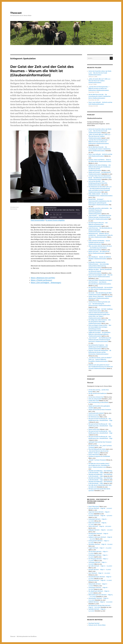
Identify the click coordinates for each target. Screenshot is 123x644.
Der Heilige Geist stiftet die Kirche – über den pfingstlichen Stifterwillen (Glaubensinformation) (100, 322)
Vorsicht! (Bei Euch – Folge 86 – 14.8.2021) (100, 516)
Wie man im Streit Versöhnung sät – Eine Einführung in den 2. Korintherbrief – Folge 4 (100, 420)
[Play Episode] (47, 213)
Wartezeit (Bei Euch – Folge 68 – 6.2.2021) (100, 580)
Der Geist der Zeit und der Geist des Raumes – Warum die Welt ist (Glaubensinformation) (42, 71)
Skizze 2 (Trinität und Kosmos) (41, 280)
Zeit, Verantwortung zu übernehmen (98, 402)
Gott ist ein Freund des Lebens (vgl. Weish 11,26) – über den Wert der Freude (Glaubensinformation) (100, 73)
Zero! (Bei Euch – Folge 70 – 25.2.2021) (99, 573)
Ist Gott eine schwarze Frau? (96, 397)
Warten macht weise (94, 429)
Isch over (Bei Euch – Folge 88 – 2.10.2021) (100, 508)
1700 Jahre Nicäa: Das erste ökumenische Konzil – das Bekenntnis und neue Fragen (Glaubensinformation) (100, 178)
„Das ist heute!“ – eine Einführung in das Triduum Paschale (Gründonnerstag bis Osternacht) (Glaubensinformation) (100, 217)
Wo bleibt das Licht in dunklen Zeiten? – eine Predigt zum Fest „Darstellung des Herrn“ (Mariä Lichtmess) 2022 (99, 465)
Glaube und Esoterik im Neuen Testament (100, 410)
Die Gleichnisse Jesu (94, 417)
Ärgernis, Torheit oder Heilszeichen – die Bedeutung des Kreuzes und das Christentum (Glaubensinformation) (100, 352)
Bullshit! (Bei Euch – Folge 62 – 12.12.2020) (100, 602)
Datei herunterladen (38, 220)
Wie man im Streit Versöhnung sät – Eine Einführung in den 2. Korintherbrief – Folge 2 (100, 433)
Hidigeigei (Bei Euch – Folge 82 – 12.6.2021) (101, 530)
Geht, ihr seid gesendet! (95, 399)
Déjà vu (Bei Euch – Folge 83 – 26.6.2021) (100, 526)
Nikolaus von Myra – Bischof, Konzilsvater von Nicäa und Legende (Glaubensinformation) (100, 271)
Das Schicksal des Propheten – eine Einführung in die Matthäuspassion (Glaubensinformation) (98, 347)
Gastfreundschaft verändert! (96, 413)
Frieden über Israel (94, 401)
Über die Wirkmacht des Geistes (97, 449)
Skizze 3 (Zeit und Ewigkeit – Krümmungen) (46, 283)
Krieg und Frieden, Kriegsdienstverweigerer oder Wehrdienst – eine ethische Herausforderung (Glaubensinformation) (100, 282)
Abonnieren (53, 217)
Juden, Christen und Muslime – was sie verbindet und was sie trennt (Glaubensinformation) (99, 243)
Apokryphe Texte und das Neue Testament (100, 442)
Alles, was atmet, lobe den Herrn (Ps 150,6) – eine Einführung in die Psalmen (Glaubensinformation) (100, 248)
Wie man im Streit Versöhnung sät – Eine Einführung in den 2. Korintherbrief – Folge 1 (100, 438)
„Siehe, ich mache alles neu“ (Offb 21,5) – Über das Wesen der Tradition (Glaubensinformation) (100, 81)
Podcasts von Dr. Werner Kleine (97, 625)
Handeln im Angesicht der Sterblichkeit (99, 456)
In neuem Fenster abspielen (55, 220)
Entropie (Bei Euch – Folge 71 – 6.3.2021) (100, 570)
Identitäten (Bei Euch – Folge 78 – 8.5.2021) (100, 544)
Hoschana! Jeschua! (94, 623)
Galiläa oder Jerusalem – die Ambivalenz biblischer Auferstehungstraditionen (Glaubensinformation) (99, 334)
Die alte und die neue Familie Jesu (98, 393)
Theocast (16, 13)
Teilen (61, 217)
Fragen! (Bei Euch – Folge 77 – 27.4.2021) (100, 548)
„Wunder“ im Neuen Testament (97, 460)
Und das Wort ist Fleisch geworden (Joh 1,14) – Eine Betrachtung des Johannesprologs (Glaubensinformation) (100, 304)
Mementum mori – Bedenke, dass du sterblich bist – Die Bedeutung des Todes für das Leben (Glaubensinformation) (101, 235)
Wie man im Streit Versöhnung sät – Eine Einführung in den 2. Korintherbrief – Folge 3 (100, 426)
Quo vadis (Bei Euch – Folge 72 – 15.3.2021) (100, 566)
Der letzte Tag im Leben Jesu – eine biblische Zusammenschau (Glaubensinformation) (98, 225)
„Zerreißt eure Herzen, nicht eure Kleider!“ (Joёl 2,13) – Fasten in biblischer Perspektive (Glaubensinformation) (100, 359)
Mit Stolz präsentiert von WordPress (27, 637)
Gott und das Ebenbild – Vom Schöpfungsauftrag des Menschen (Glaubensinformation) (98, 183)
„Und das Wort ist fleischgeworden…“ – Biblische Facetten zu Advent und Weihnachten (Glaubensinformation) (99, 89)
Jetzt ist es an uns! (93, 415)
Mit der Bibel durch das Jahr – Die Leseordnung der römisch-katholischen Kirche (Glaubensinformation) (100, 96)
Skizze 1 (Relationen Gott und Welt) (43, 278)
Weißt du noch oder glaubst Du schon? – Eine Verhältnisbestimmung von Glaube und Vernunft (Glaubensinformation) (101, 367)
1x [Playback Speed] (57, 214)
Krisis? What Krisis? (94, 455)
